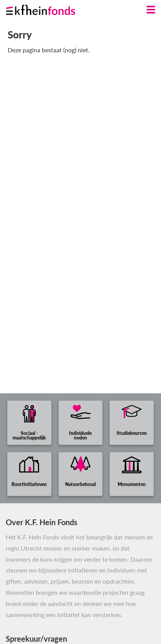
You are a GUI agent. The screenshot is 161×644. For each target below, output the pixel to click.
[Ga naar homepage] (50, 8)
